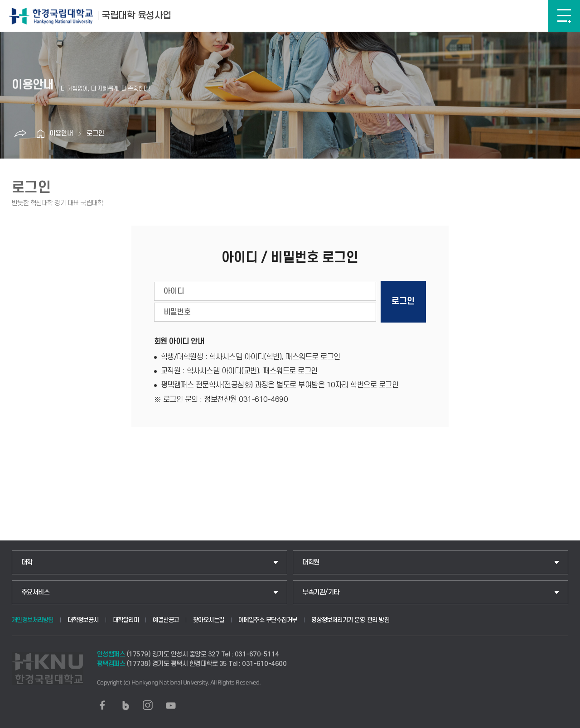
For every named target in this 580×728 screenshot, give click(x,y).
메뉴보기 (564, 16)
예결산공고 (166, 620)
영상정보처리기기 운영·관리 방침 (350, 620)
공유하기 (20, 134)
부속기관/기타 (321, 592)
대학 (27, 562)
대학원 (311, 562)
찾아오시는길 (209, 620)
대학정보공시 (83, 620)
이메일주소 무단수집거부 (268, 620)
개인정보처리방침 (33, 620)
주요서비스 (36, 592)
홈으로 (40, 134)
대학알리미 (126, 620)
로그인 (95, 133)
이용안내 (61, 133)
